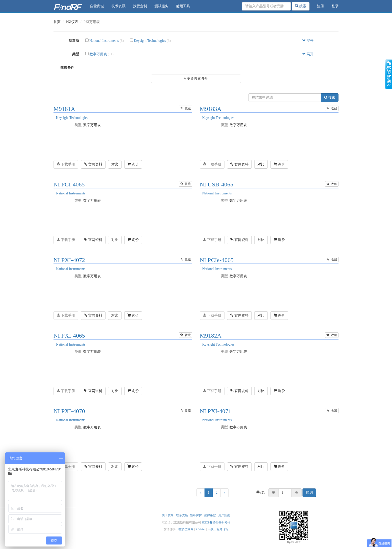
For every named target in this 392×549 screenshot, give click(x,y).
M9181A (64, 109)
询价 (133, 164)
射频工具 (183, 6)
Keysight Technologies (150, 41)
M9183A (211, 109)
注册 (320, 6)
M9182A (211, 336)
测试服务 (161, 6)
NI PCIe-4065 (217, 260)
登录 (335, 6)
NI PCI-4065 (69, 184)
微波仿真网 (186, 529)
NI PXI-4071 (215, 411)
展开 (308, 41)
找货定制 (140, 6)
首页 (57, 22)
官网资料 (93, 164)
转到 (309, 493)
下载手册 (66, 164)
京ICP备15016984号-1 (216, 522)
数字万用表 (98, 54)
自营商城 (97, 6)
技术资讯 (118, 6)
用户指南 (224, 515)
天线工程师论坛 (218, 529)
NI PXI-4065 (69, 336)
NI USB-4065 (216, 184)
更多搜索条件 (196, 79)
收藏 (185, 108)
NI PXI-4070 (69, 411)
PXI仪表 (72, 22)
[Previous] (201, 493)
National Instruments (104, 41)
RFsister (200, 529)
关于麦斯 (168, 515)
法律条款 (210, 515)
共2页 (261, 492)
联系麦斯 (182, 515)
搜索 (301, 6)
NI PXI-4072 (69, 260)
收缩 (388, 74)
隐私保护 (196, 515)
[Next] (225, 493)
